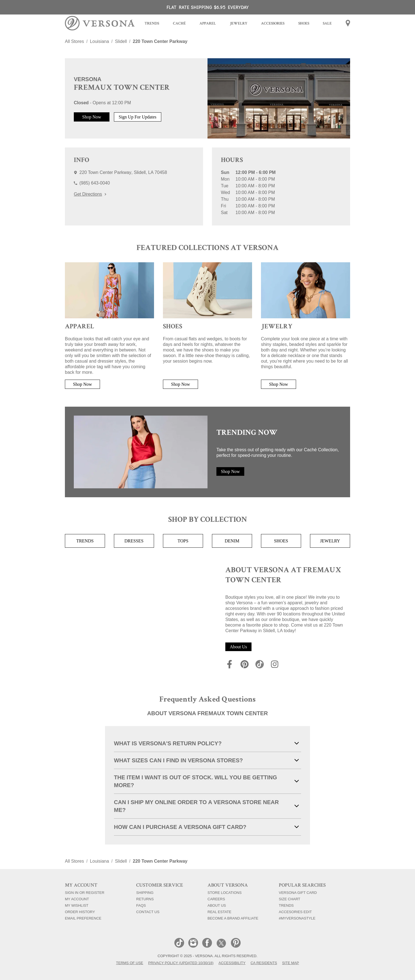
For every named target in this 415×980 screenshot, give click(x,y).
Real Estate (219, 912)
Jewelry (330, 541)
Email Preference (83, 918)
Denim (232, 541)
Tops (183, 541)
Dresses (134, 541)
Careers (216, 899)
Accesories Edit (295, 912)
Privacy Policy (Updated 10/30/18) (181, 963)
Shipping (145, 892)
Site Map (291, 963)
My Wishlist (77, 905)
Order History (80, 912)
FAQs (141, 905)
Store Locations (224, 892)
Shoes (281, 541)
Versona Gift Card (298, 892)
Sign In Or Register (85, 892)
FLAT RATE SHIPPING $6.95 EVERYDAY (208, 7)
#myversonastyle (297, 918)
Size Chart (290, 899)
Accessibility (232, 963)
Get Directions (90, 194)
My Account (77, 899)
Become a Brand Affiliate (233, 918)
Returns (145, 899)
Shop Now (92, 117)
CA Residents (264, 963)
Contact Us (148, 912)
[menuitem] (152, 24)
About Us (238, 647)
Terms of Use (130, 963)
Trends (85, 541)
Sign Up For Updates (138, 117)
